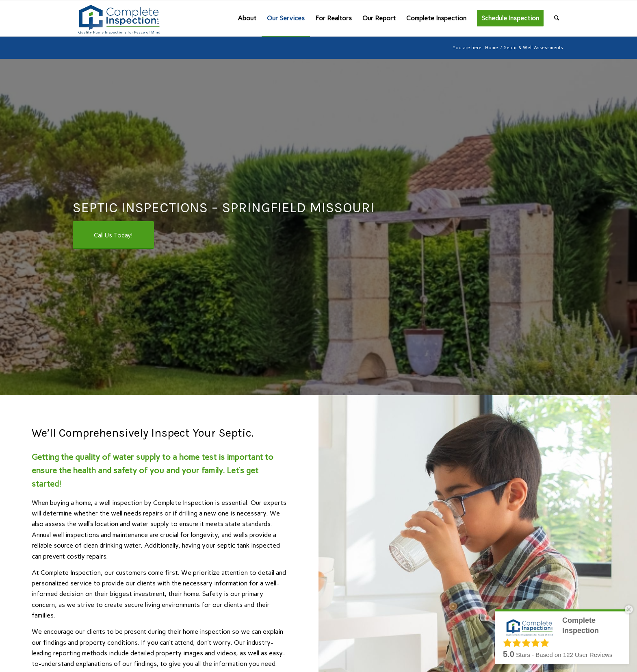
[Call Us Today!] (113, 235)
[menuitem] (247, 18)
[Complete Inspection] (118, 18)
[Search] (557, 18)
